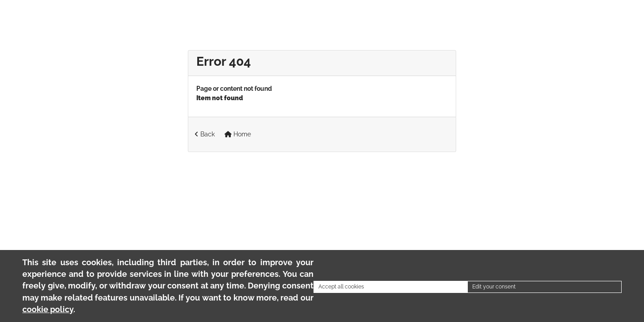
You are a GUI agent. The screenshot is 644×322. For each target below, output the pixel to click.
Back (205, 134)
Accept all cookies (341, 287)
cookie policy (48, 309)
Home (238, 134)
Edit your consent (494, 287)
